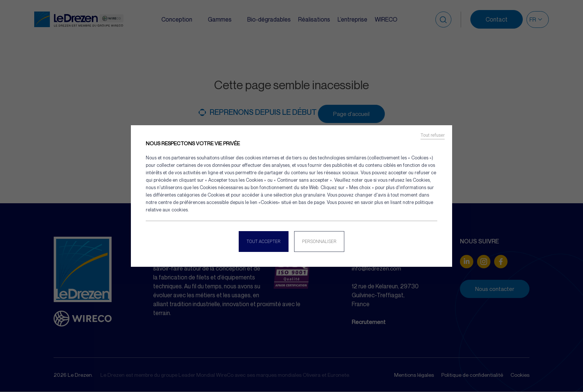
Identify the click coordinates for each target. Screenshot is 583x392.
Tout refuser (433, 136)
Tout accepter (262, 240)
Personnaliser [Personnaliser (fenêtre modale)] (321, 240)
